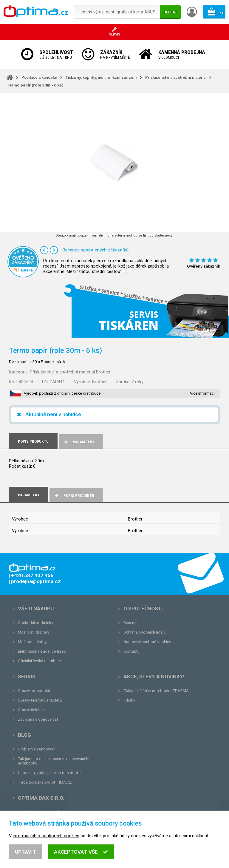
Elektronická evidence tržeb (42, 651)
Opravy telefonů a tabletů (40, 700)
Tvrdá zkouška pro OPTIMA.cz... (46, 782)
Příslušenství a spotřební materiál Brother (70, 372)
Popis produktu (74, 496)
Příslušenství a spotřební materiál (176, 77)
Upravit (25, 856)
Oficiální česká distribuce (40, 661)
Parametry (79, 442)
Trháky (129, 700)
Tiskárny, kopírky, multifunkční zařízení (101, 77)
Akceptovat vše (81, 856)
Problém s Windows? (37, 749)
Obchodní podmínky (35, 623)
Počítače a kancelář (39, 77)
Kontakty (131, 651)
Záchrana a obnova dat (38, 719)
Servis (27, 677)
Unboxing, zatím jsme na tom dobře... (51, 773)
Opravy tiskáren (31, 710)
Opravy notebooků (34, 691)
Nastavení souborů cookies (147, 642)
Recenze (131, 623)
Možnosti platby (32, 642)
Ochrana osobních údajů (144, 632)
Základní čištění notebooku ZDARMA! (157, 691)
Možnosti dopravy (34, 632)
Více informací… (204, 393)
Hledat (170, 12)
